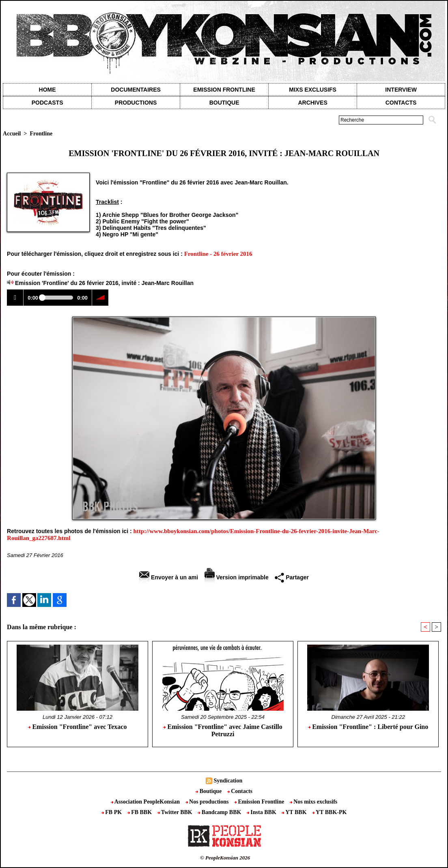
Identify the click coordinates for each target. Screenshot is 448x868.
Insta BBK (262, 812)
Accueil (12, 134)
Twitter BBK (176, 812)
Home (47, 90)
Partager (292, 577)
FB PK (112, 812)
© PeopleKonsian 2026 (225, 858)
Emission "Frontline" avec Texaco (77, 727)
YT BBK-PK (329, 812)
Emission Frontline (224, 90)
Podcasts (47, 103)
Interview (401, 90)
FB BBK (140, 812)
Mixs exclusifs (313, 90)
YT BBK (295, 812)
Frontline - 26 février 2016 (218, 254)
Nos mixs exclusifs (314, 802)
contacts (401, 103)
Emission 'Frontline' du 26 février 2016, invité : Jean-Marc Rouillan (104, 283)
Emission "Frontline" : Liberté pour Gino (368, 727)
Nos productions (208, 802)
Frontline (41, 134)
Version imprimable (237, 577)
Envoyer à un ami (169, 577)
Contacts (240, 791)
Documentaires (136, 90)
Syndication (228, 781)
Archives (312, 103)
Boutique (224, 103)
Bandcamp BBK (220, 812)
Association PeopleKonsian (146, 802)
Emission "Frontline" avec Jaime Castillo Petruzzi (223, 730)
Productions (136, 103)
